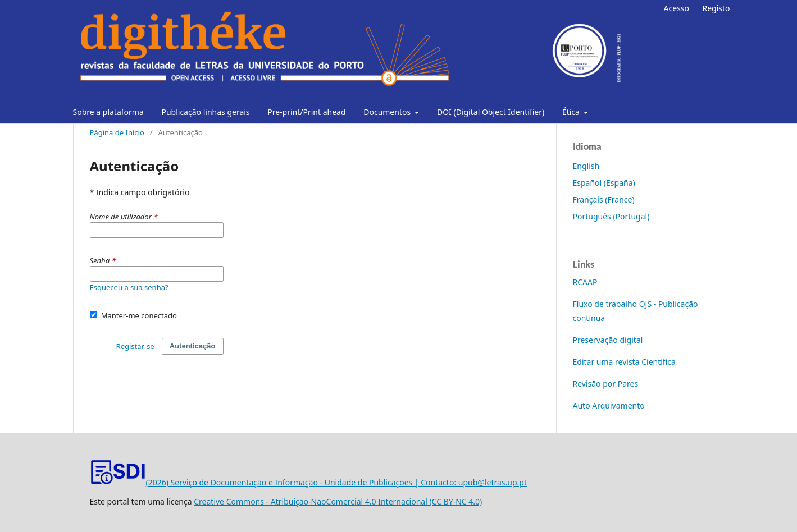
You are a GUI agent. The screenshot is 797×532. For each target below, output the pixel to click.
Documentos (388, 112)
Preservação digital (608, 340)
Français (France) (604, 199)
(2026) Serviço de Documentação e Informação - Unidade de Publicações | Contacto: (274, 482)
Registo (716, 8)
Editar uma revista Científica (624, 362)
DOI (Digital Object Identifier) (491, 112)
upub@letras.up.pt (493, 482)
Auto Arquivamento (609, 405)
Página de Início (117, 132)
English (586, 166)
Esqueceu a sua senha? (129, 287)
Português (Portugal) (611, 216)
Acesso (677, 8)
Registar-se (135, 346)
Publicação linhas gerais (205, 112)
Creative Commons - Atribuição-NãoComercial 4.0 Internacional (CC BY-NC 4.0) (338, 501)
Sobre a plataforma (108, 112)
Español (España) (604, 183)
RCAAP (585, 282)
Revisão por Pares (606, 384)
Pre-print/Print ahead (306, 112)
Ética (572, 112)
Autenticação (193, 346)
